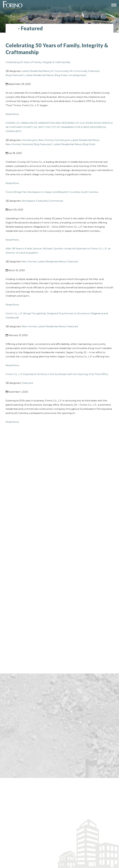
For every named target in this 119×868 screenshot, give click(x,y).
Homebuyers (30, 140)
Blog (11, 28)
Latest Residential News (36, 71)
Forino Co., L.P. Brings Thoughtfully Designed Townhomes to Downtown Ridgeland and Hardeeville (57, 315)
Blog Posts (61, 75)
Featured (94, 71)
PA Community (78, 71)
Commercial (56, 201)
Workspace (28, 201)
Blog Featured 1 (15, 75)
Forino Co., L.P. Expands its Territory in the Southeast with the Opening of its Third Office (57, 374)
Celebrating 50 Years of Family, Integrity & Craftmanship (38, 62)
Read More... (13, 114)
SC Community (60, 71)
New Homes (46, 140)
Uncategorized (77, 75)
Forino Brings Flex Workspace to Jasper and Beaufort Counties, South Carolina (52, 192)
